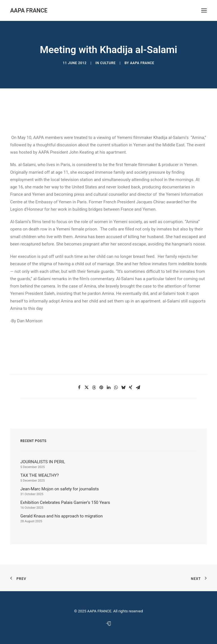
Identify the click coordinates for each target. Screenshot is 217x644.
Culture (108, 63)
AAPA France (142, 63)
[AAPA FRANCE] (29, 10)
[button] (79, 388)
